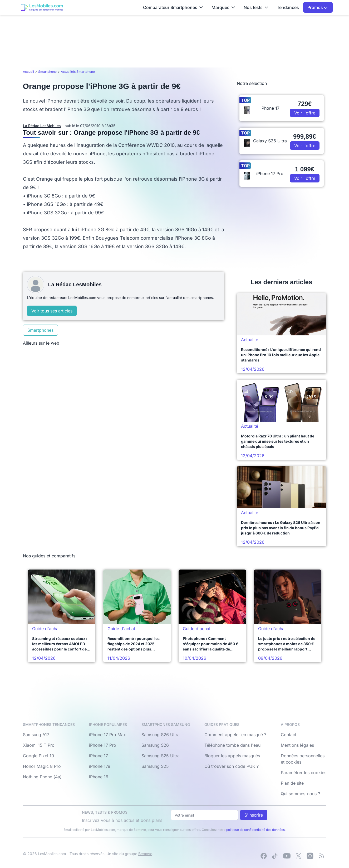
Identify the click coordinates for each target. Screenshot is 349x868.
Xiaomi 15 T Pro (39, 745)
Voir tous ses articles (52, 311)
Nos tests (256, 7)
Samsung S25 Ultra (161, 756)
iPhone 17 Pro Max (107, 735)
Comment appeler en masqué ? (235, 735)
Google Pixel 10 (38, 756)
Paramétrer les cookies (304, 773)
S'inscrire (254, 815)
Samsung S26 (155, 745)
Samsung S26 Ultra (161, 735)
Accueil (28, 72)
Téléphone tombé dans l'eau (232, 745)
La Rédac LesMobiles (42, 126)
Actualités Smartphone (78, 72)
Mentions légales (297, 745)
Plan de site (292, 783)
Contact (289, 735)
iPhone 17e (100, 766)
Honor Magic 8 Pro (42, 766)
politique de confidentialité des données (255, 830)
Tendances (288, 7)
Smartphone (47, 72)
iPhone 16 (99, 777)
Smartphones (40, 330)
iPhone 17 (99, 756)
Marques (223, 7)
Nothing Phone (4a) (42, 777)
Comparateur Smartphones (173, 7)
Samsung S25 (155, 766)
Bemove (145, 854)
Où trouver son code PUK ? (232, 766)
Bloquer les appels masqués (232, 756)
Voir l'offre (305, 113)
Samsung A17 (36, 735)
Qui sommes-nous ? (300, 794)
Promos (318, 7)
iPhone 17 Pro (103, 745)
